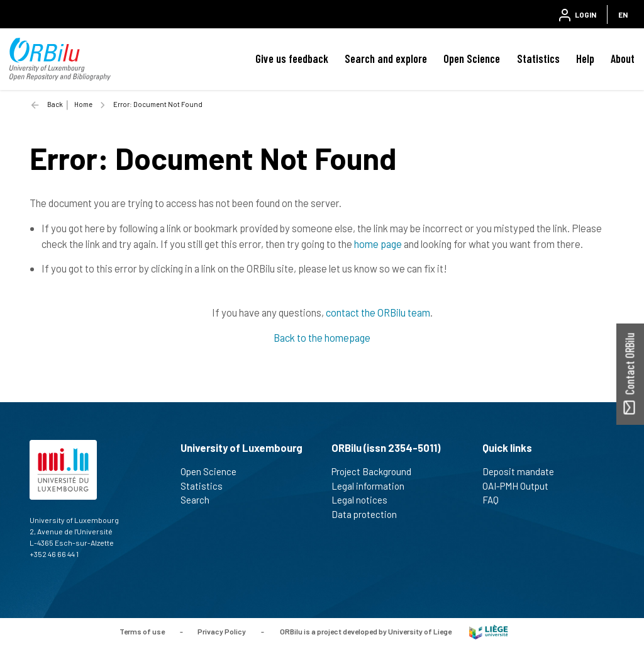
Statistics (538, 59)
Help (585, 59)
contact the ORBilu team (378, 312)
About (623, 59)
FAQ (496, 500)
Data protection (369, 514)
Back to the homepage (322, 337)
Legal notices (365, 500)
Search (200, 500)
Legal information (373, 486)
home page (378, 244)
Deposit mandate (524, 471)
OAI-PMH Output (521, 486)
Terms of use (142, 631)
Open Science (472, 59)
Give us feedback (292, 59)
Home (83, 104)
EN (623, 14)
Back (55, 104)
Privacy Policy (222, 631)
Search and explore (386, 59)
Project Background (377, 471)
